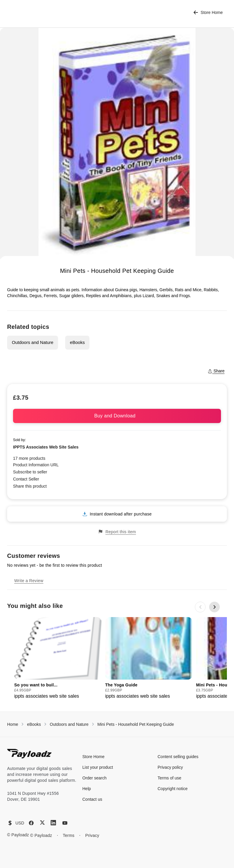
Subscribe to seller (30, 472)
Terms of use (169, 778)
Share (216, 371)
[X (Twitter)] (42, 823)
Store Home (208, 13)
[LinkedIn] (53, 823)
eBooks (77, 342)
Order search (94, 778)
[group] (58, 658)
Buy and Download (117, 416)
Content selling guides (178, 757)
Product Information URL (36, 465)
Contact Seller (26, 479)
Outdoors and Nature (33, 342)
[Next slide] (214, 607)
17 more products (29, 458)
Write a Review (29, 581)
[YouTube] (65, 823)
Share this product (30, 486)
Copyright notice (173, 789)
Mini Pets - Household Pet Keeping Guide (136, 724)
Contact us (92, 799)
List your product (98, 767)
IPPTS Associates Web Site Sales (46, 447)
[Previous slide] (200, 607)
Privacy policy (170, 767)
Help (87, 789)
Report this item (117, 532)
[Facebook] (31, 823)
